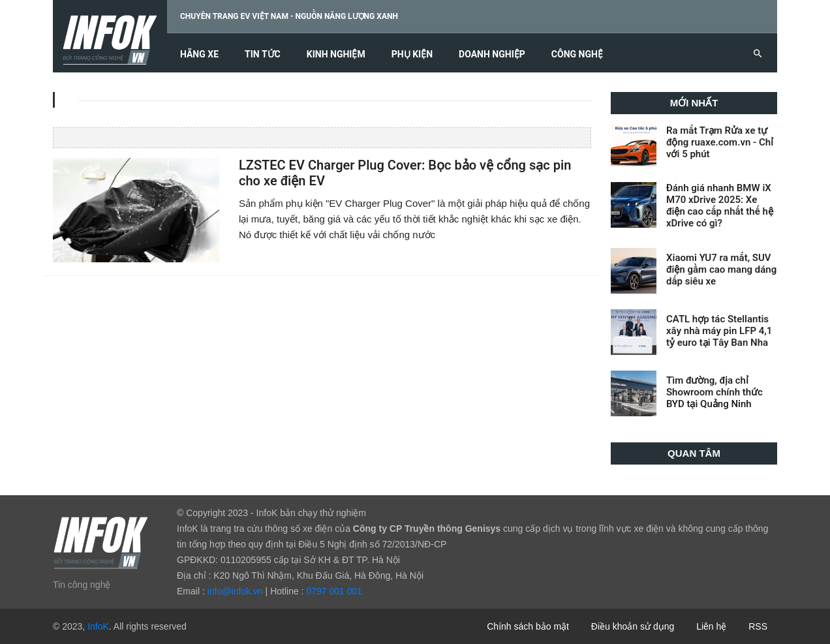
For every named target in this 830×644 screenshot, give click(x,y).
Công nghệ (577, 54)
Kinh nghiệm (336, 54)
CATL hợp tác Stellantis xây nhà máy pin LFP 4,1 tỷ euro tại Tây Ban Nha (719, 331)
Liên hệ (711, 626)
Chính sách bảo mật (528, 626)
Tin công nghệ (82, 585)
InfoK (98, 626)
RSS (758, 626)
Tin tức (263, 54)
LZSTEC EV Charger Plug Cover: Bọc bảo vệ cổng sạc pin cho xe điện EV (405, 173)
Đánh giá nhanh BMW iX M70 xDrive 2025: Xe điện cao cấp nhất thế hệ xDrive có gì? (720, 206)
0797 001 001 (334, 591)
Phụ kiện (412, 54)
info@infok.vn (235, 591)
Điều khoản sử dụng (633, 626)
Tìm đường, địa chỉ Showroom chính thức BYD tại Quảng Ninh (715, 392)
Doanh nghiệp (492, 54)
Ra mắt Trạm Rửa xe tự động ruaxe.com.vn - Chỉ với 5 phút (720, 142)
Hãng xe (199, 54)
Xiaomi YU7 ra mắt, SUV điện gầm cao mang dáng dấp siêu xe (721, 269)
